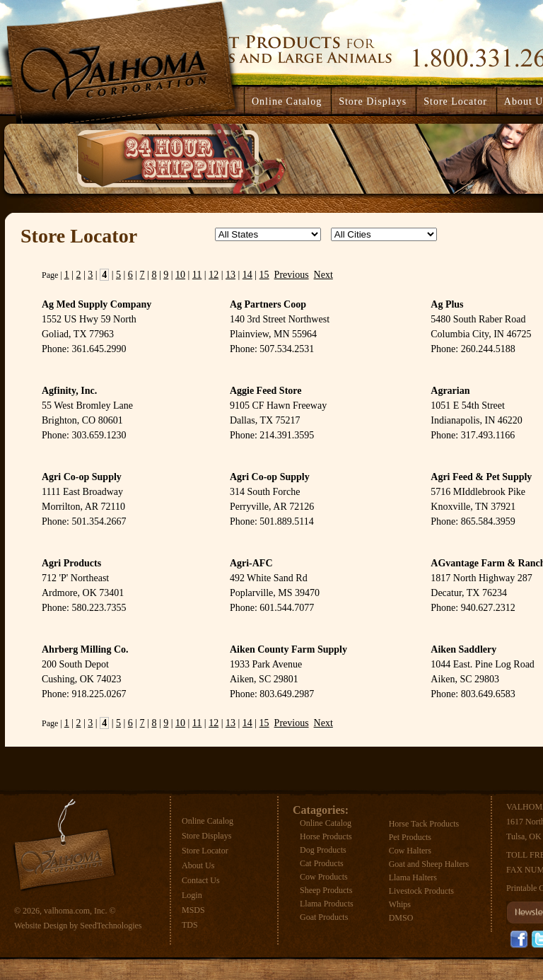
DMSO (401, 918)
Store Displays (206, 836)
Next (323, 275)
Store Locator (205, 851)
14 (247, 275)
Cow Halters (410, 851)
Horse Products (326, 836)
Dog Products (323, 850)
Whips (400, 904)
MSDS (193, 910)
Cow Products (324, 877)
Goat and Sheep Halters (429, 864)
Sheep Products (326, 890)
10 (180, 275)
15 (264, 275)
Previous (292, 275)
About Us (198, 865)
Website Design (41, 926)
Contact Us (201, 880)
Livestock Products (421, 891)
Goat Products (324, 917)
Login (192, 895)
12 (214, 275)
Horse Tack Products (424, 824)
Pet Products (410, 837)
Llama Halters (413, 877)
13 (230, 275)
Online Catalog (208, 821)
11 (197, 275)
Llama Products (327, 904)
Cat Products (322, 863)
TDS (190, 925)
